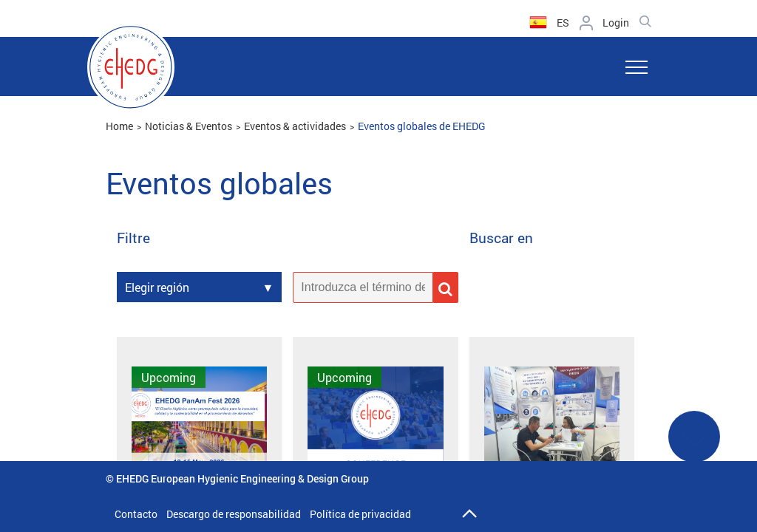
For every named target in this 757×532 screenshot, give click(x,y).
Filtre (133, 238)
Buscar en (501, 238)
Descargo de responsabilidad (234, 514)
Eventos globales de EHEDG (422, 126)
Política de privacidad (360, 514)
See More (694, 446)
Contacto (136, 514)
